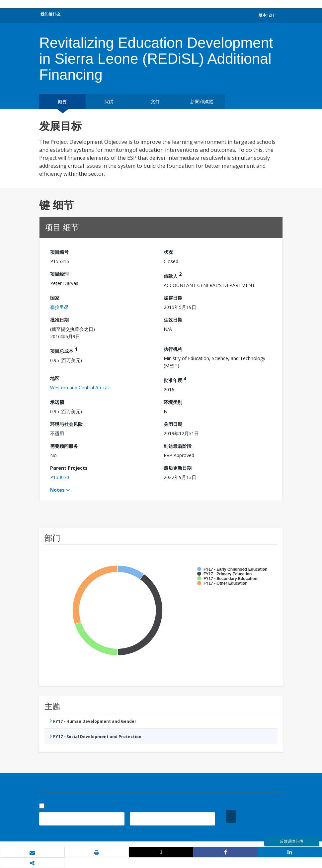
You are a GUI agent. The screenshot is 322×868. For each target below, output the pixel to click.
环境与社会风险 (66, 424)
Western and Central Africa (79, 387)
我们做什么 (50, 14)
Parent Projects (69, 468)
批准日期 (59, 320)
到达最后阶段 (178, 446)
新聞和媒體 (202, 101)
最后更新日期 (178, 468)
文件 (155, 101)
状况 (168, 252)
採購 (109, 101)
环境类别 (173, 402)
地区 (55, 378)
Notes (57, 490)
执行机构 (173, 349)
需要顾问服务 (64, 446)
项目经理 (59, 274)
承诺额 (57, 402)
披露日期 (173, 298)
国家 (55, 298)
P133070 (60, 477)
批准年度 (175, 379)
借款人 (173, 275)
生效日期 (173, 320)
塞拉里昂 (59, 307)
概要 (62, 101)
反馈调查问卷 (292, 841)
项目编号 (59, 252)
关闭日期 (173, 424)
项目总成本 (64, 350)
